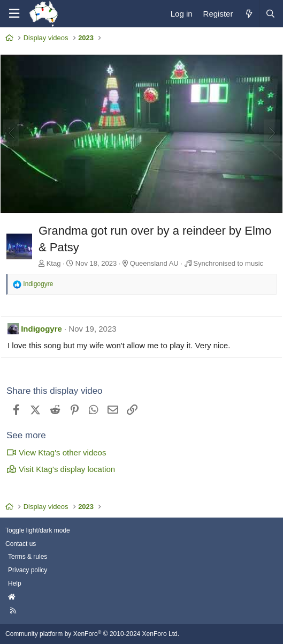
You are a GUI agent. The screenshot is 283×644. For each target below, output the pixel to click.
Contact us (21, 544)
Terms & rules (28, 557)
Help (15, 583)
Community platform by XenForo (92, 634)
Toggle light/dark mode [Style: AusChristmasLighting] (38, 530)
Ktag (54, 263)
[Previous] (11, 133)
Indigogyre (41, 329)
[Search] (270, 14)
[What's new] (248, 14)
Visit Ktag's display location (61, 469)
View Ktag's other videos (56, 452)
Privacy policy (28, 570)
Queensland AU (154, 263)
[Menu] (14, 14)
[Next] (272, 133)
